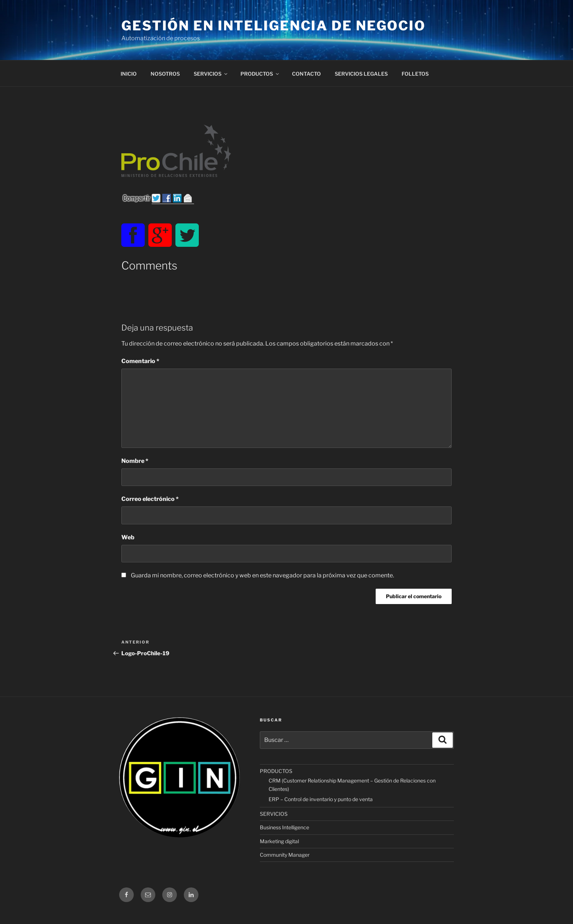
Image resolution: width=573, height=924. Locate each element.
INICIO (129, 74)
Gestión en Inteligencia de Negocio (274, 26)
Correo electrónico (150, 499)
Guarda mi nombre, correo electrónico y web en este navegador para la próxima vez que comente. (262, 575)
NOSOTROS (165, 74)
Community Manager (285, 855)
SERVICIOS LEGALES (361, 74)
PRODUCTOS (260, 74)
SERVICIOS (211, 74)
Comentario (140, 361)
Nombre (135, 461)
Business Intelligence (284, 827)
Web (128, 537)
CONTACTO (306, 74)
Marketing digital (279, 841)
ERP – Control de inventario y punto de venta (321, 799)
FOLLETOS (415, 74)
